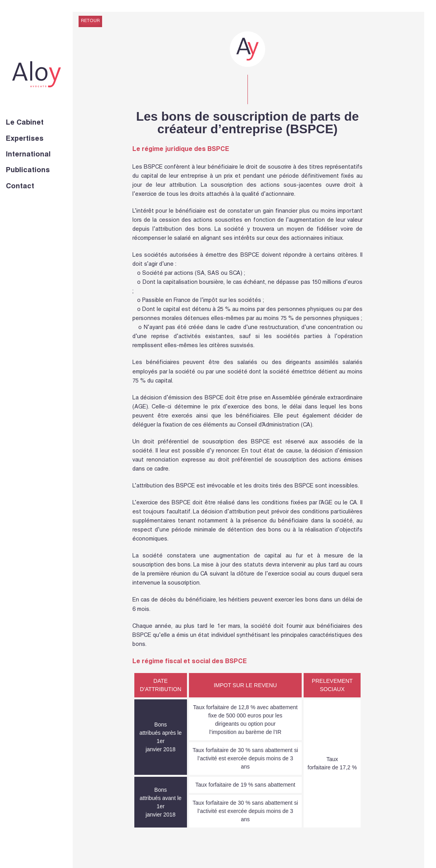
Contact (20, 187)
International (28, 155)
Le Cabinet (25, 123)
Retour (90, 21)
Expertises (25, 139)
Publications (28, 171)
